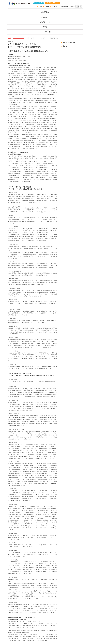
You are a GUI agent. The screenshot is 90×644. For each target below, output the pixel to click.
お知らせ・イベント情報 (19, 17)
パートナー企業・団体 (75, 13)
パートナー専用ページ (53, 3)
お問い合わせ (65, 7)
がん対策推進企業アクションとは (15, 13)
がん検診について (45, 13)
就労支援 (60, 13)
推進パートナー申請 (38, 3)
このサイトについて (32, 638)
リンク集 (49, 7)
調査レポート (65, 25)
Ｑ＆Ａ (43, 7)
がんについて (30, 13)
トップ (9, 17)
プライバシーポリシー (16, 638)
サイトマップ (56, 7)
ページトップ (55, 625)
